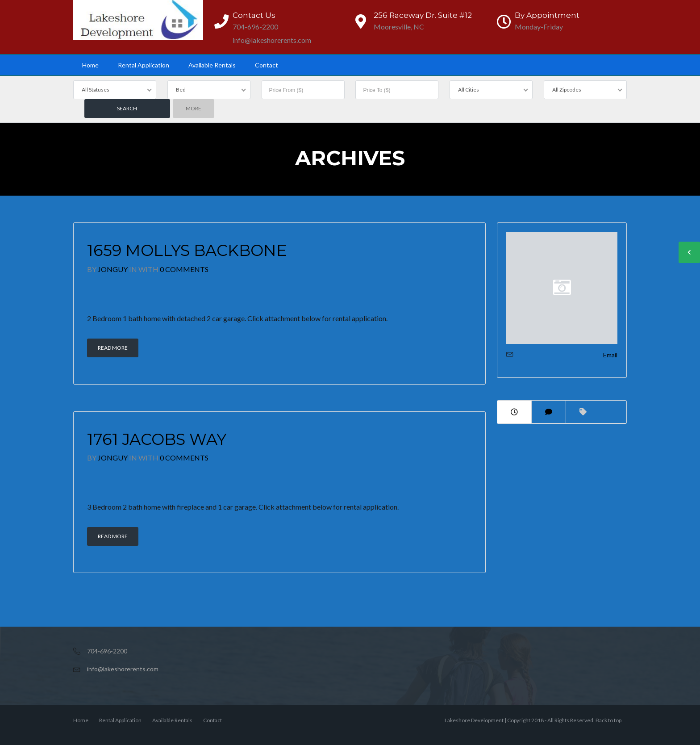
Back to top (608, 720)
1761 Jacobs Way (157, 439)
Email (610, 355)
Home (90, 65)
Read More (113, 348)
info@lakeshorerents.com (123, 669)
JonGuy (113, 269)
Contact (267, 65)
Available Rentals (212, 65)
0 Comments (184, 269)
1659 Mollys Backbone (187, 250)
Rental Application (144, 65)
